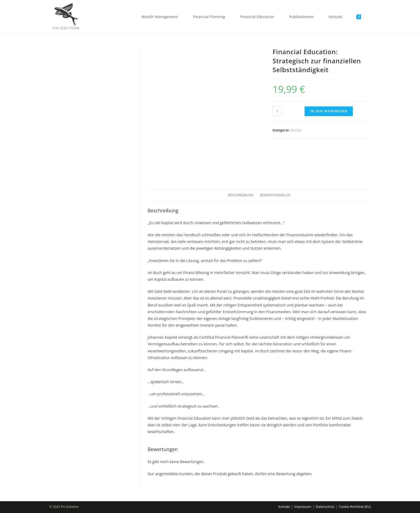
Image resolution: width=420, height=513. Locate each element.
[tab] (241, 195)
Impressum (303, 507)
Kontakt (284, 507)
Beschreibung (241, 195)
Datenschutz (325, 507)
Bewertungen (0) (275, 195)
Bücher (296, 130)
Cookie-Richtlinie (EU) (355, 507)
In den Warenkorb (329, 111)
